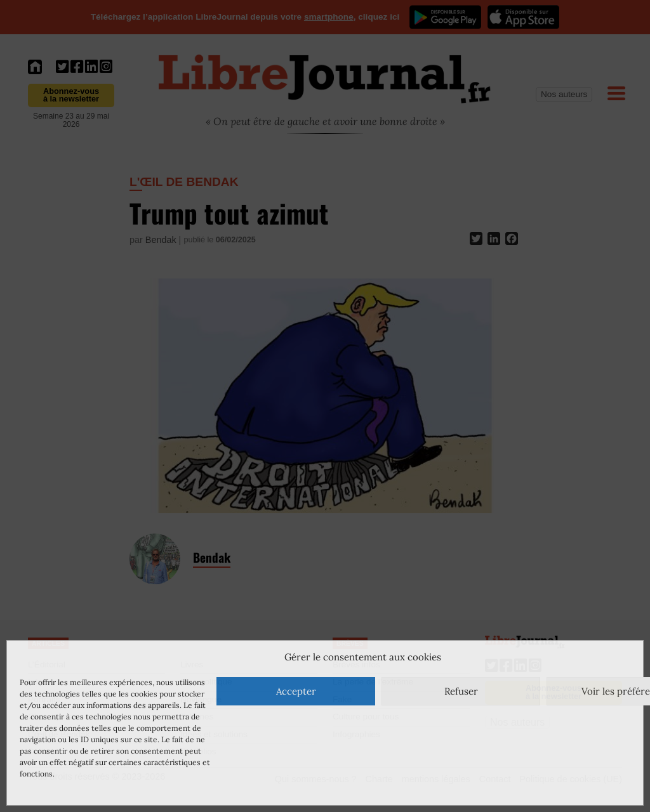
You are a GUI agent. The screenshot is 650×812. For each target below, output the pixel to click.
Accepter (296, 691)
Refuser (461, 691)
